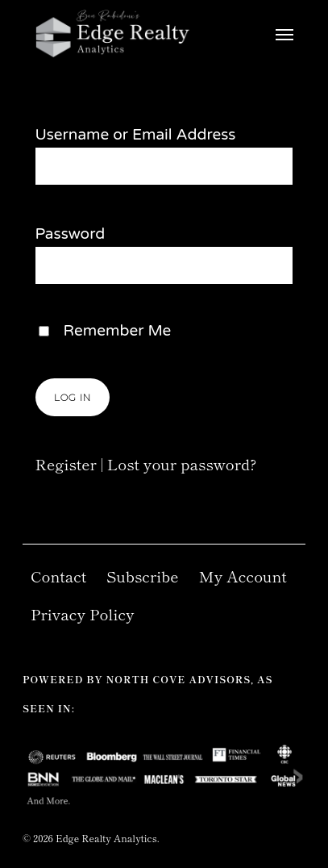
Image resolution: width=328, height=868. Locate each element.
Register (66, 463)
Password (71, 234)
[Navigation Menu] (284, 34)
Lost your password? (182, 463)
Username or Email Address (136, 135)
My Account (243, 576)
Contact (58, 576)
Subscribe (143, 576)
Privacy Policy (83, 613)
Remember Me (118, 331)
